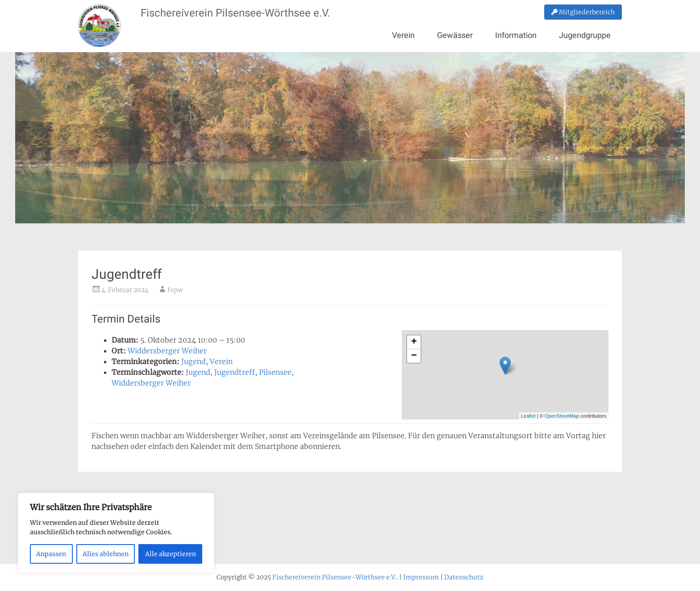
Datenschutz (464, 577)
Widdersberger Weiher (167, 351)
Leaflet (528, 416)
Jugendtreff (235, 372)
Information (516, 35)
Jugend (194, 361)
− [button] (414, 356)
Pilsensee (275, 372)
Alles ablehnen (106, 554)
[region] (116, 533)
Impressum (421, 577)
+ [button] (414, 342)
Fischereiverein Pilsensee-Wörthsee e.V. (235, 13)
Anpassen (51, 554)
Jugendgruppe (585, 35)
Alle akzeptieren (171, 554)
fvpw (175, 290)
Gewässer (455, 35)
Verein (403, 35)
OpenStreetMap (562, 416)
